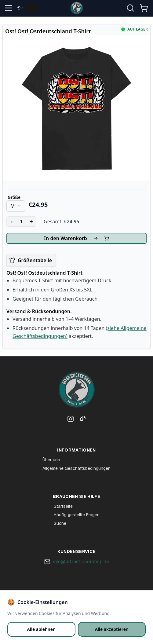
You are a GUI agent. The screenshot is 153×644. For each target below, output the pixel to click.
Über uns (51, 460)
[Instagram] (71, 420)
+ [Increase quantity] (31, 221)
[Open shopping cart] (144, 8)
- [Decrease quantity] (12, 221)
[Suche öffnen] (130, 8)
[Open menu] (9, 8)
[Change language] (32, 8)
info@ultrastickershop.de (81, 562)
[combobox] (20, 8)
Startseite (63, 506)
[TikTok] (82, 420)
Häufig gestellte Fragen (77, 515)
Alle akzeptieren (112, 629)
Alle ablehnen (41, 629)
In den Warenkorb (76, 238)
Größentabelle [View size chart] (31, 260)
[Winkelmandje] (144, 10)
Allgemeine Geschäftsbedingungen (76, 468)
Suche (60, 523)
